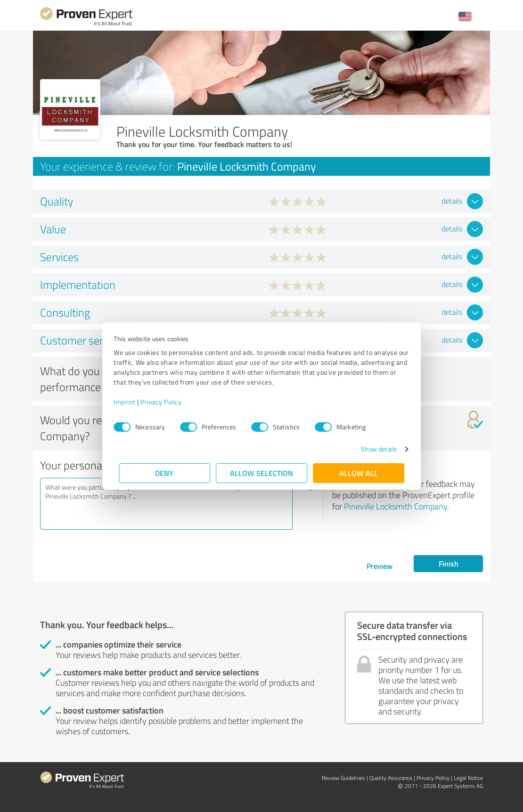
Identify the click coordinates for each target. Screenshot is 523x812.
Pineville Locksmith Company (396, 506)
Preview (380, 566)
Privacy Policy (166, 402)
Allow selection (261, 473)
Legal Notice (468, 778)
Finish (449, 563)
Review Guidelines (343, 778)
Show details (374, 449)
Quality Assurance (391, 778)
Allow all (359, 473)
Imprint (130, 402)
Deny (165, 473)
